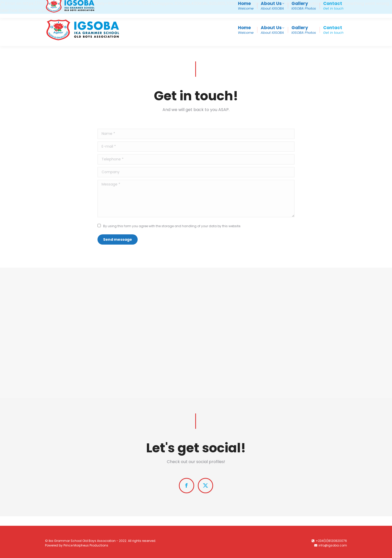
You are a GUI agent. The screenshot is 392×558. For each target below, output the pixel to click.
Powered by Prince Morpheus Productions (77, 545)
